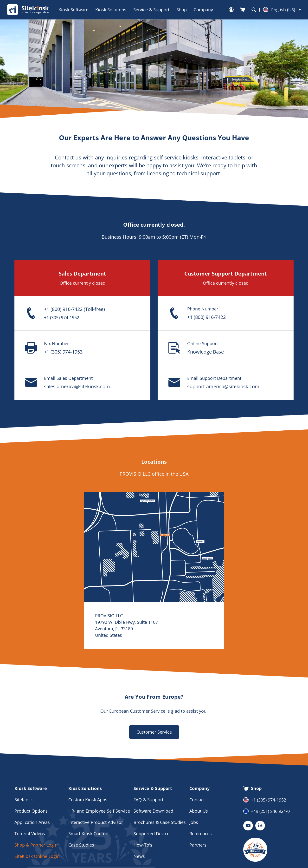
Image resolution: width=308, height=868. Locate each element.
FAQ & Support (148, 800)
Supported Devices (153, 834)
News (139, 856)
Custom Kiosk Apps (88, 800)
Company (203, 10)
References (201, 834)
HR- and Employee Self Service (99, 811)
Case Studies (81, 845)
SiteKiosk (24, 800)
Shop (182, 10)
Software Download (153, 811)
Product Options (31, 811)
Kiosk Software (73, 10)
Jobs (194, 822)
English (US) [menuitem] (283, 10)
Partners (198, 845)
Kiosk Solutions (111, 10)
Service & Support (151, 10)
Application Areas (32, 822)
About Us (199, 811)
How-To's (143, 845)
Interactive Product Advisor (96, 822)
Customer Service (154, 732)
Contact (197, 800)
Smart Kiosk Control (88, 834)
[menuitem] (282, 10)
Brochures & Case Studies (160, 822)
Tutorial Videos (30, 834)
